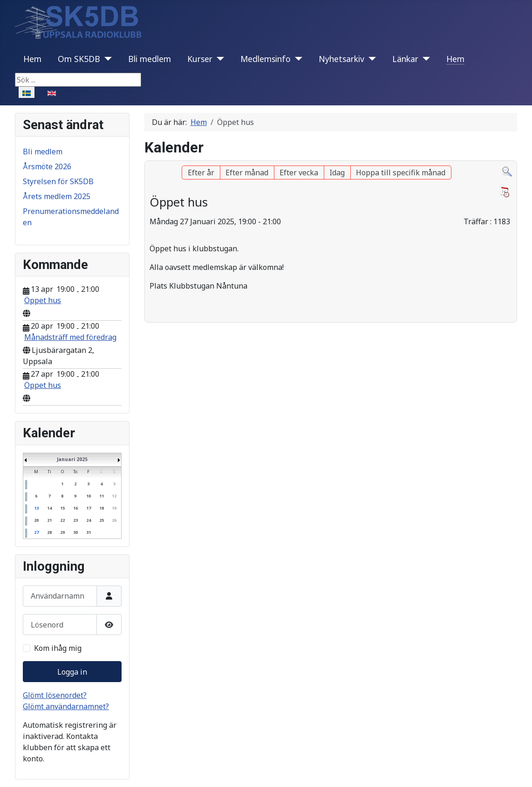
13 (36, 508)
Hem (32, 59)
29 (62, 532)
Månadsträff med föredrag (70, 337)
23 (75, 520)
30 (75, 532)
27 (36, 532)
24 (89, 520)
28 (49, 532)
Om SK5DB (79, 59)
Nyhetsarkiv (341, 59)
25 (102, 520)
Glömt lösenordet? (55, 695)
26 (114, 520)
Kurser (200, 59)
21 (49, 520)
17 (89, 508)
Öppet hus (43, 300)
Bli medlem (150, 59)
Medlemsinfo (266, 59)
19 (114, 508)
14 (49, 508)
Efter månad (247, 173)
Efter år (201, 173)
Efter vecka (299, 173)
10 (89, 496)
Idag (337, 173)
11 (102, 496)
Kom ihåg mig (58, 648)
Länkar (405, 59)
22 (62, 520)
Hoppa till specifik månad (401, 173)
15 (62, 508)
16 (75, 508)
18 (102, 508)
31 (89, 532)
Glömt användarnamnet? (66, 706)
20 (36, 520)
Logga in (72, 672)
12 (114, 496)
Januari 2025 (72, 459)
